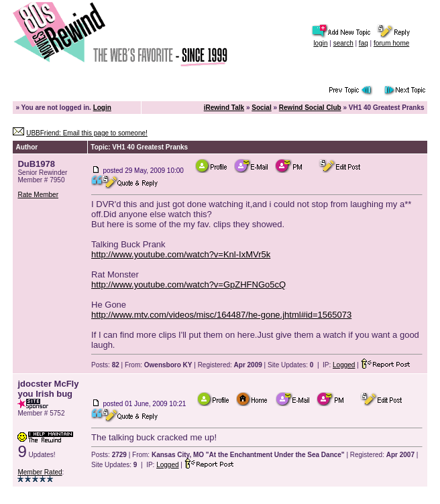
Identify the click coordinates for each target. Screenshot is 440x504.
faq (364, 43)
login (320, 43)
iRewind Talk (224, 108)
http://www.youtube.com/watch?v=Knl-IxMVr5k (181, 254)
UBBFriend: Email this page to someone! (87, 133)
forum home (391, 43)
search (343, 43)
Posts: (105, 365)
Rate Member (38, 195)
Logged (344, 365)
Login (102, 108)
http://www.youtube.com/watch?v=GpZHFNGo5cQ (188, 285)
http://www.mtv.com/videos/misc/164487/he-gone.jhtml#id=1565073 (221, 315)
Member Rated (40, 472)
